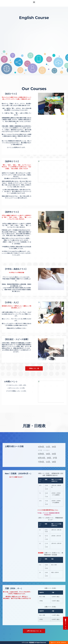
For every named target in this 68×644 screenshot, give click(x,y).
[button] (34, 2)
